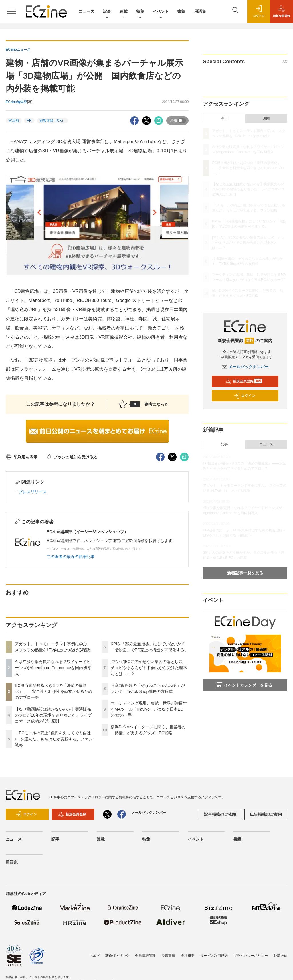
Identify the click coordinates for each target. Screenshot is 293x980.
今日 (224, 118)
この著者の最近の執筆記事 (71, 557)
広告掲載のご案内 (266, 814)
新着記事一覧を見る (245, 573)
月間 (266, 118)
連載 (124, 12)
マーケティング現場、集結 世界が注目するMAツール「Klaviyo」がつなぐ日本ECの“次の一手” (149, 709)
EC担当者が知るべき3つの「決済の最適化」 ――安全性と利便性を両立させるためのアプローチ (54, 691)
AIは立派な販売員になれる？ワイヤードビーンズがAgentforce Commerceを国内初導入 (53, 668)
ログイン (244, 396)
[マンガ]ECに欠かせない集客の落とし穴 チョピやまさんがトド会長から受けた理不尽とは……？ (149, 668)
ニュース (86, 11)
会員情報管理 (145, 956)
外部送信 (280, 956)
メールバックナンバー (245, 367)
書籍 (181, 12)
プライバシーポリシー (251, 956)
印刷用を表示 (22, 457)
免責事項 (168, 956)
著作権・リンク (117, 956)
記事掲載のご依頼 (220, 814)
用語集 (200, 11)
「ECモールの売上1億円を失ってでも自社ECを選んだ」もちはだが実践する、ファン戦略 (54, 739)
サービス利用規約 (214, 956)
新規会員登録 (244, 381)
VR (29, 121)
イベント (161, 12)
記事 (107, 12)
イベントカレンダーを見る (244, 685)
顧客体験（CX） (53, 121)
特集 (140, 12)
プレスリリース (33, 492)
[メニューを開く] (11, 11)
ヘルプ (94, 956)
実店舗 (14, 121)
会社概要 (188, 956)
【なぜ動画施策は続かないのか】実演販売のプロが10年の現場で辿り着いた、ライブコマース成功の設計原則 (53, 715)
